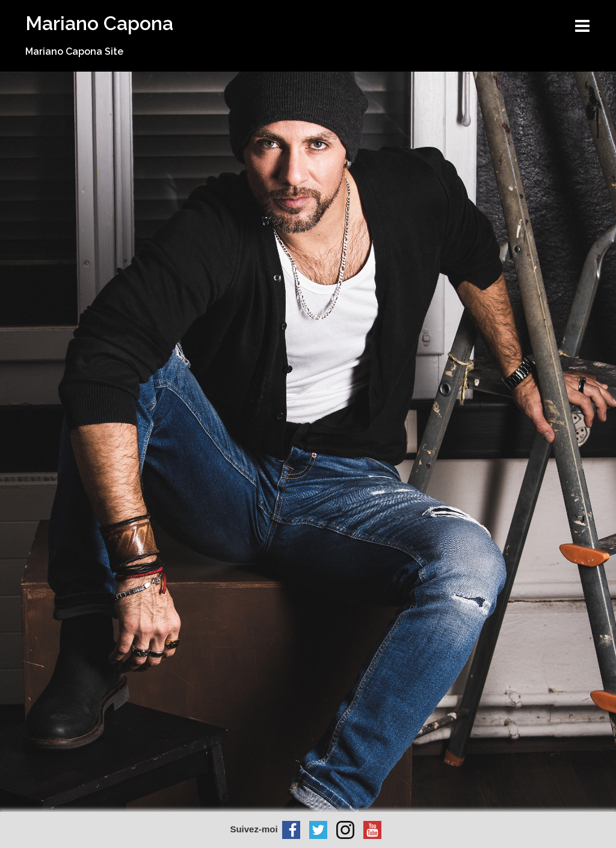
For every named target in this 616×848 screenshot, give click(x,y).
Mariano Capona (99, 23)
